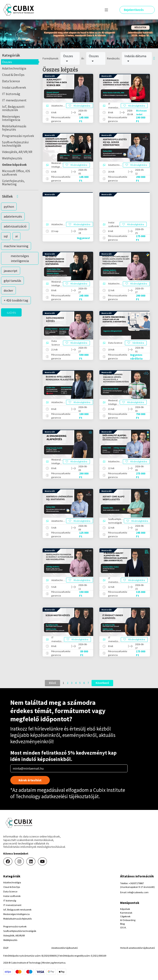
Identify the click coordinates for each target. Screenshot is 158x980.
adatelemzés (13, 216)
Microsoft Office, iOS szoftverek (16, 173)
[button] (20, 196)
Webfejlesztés (12, 158)
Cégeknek (125, 916)
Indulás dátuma (135, 58)
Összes (7, 62)
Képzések (125, 909)
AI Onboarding (128, 920)
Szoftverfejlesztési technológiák (15, 144)
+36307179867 (136, 883)
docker (8, 290)
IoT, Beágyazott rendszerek (13, 108)
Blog (122, 924)
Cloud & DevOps (13, 75)
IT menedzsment (14, 100)
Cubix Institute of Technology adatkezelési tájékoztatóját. (68, 793)
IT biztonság (11, 94)
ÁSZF (6, 948)
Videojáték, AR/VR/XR (17, 152)
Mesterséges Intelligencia (11, 118)
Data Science (11, 81)
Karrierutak (126, 913)
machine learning (16, 246)
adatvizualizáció (15, 226)
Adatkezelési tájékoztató (64, 948)
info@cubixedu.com (138, 892)
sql (6, 236)
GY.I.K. (123, 927)
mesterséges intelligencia (20, 258)
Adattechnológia (14, 68)
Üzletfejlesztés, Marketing (13, 182)
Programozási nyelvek (18, 136)
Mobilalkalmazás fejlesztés (14, 128)
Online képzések (14, 165)
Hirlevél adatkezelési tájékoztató (137, 948)
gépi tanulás (12, 281)
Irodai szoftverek (14, 87)
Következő (102, 683)
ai (16, 236)
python (9, 206)
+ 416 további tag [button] (16, 300)
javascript (11, 271)
